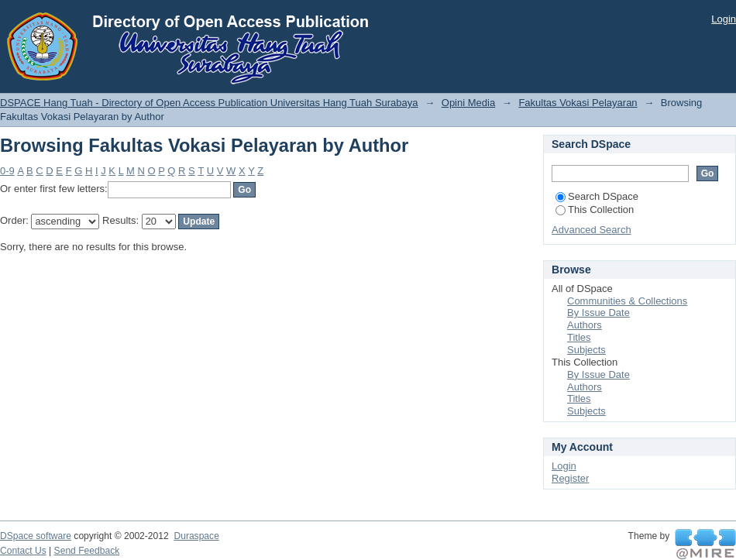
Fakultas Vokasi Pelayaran (578, 103)
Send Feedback (87, 551)
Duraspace (196, 536)
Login (724, 19)
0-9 (7, 171)
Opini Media (468, 103)
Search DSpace (597, 196)
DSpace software (36, 536)
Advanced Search (592, 230)
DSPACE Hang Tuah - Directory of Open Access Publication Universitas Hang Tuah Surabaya (209, 103)
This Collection (595, 210)
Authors (585, 325)
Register (570, 478)
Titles (579, 337)
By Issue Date (598, 313)
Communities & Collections (627, 301)
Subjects (586, 350)
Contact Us (23, 551)
